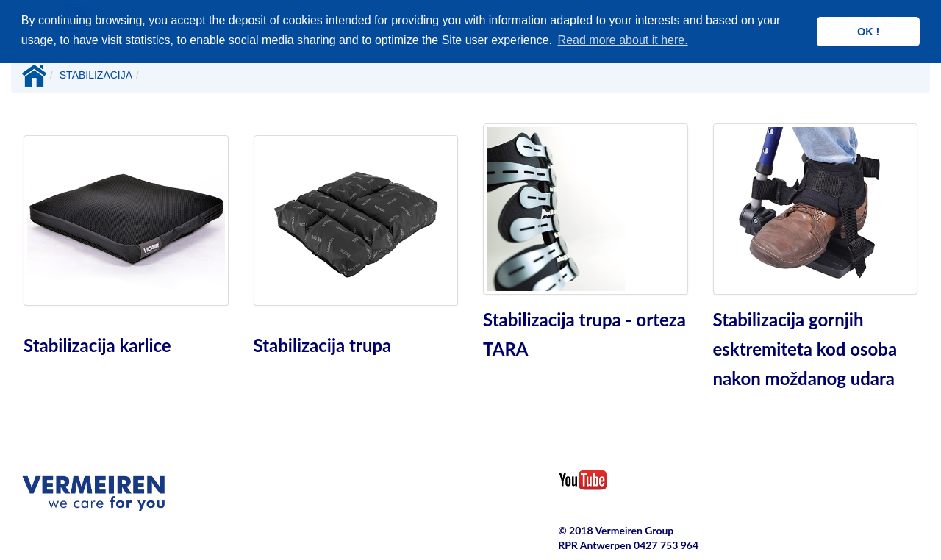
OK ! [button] (868, 32)
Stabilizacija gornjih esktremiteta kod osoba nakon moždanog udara (805, 349)
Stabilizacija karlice (97, 345)
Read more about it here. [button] (623, 40)
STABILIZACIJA (96, 75)
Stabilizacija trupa (323, 345)
